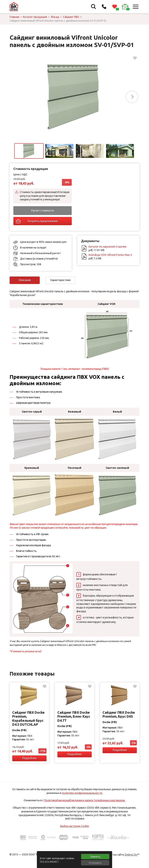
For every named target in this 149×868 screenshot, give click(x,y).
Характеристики (60, 280)
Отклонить (95, 863)
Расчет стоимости (43, 211)
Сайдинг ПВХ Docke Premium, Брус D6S (119, 714)
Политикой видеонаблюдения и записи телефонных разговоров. (85, 800)
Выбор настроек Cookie (75, 826)
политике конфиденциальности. (82, 793)
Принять (95, 857)
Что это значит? (49, 861)
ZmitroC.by (131, 855)
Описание (25, 280)
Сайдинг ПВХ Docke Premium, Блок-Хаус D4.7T (74, 716)
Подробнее (29, 758)
